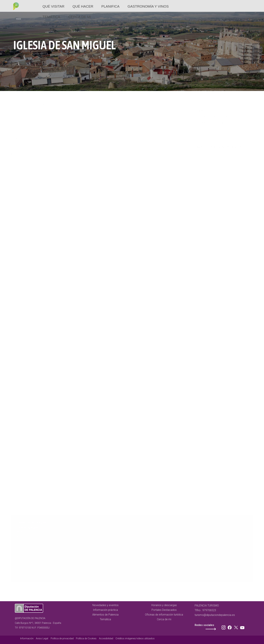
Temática (51, 17)
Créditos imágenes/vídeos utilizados (135, 639)
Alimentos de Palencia (105, 615)
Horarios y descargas (164, 605)
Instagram (224, 627)
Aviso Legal (42, 639)
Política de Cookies (86, 639)
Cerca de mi (80, 17)
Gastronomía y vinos (148, 6)
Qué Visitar (53, 6)
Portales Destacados (164, 610)
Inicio (19, 19)
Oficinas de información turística (164, 615)
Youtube (242, 627)
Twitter (236, 627)
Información (27, 639)
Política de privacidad (62, 639)
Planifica (110, 6)
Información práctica (105, 610)
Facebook (230, 627)
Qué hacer (83, 6)
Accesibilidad (106, 639)
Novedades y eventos (105, 605)
